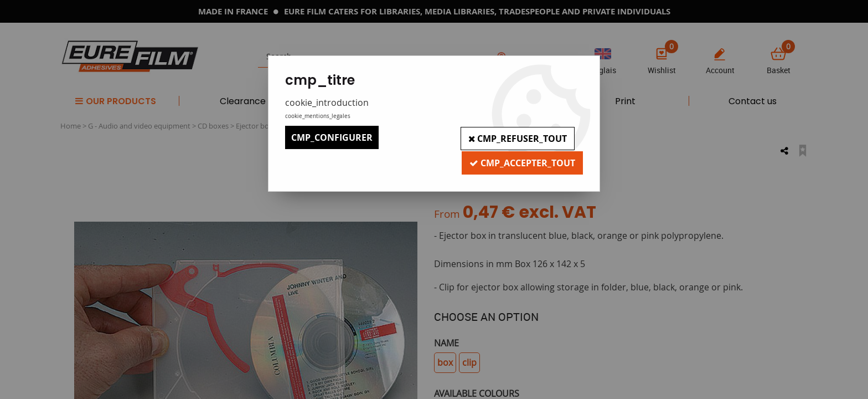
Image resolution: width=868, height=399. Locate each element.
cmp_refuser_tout (516, 137)
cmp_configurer (332, 137)
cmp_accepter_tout (521, 161)
